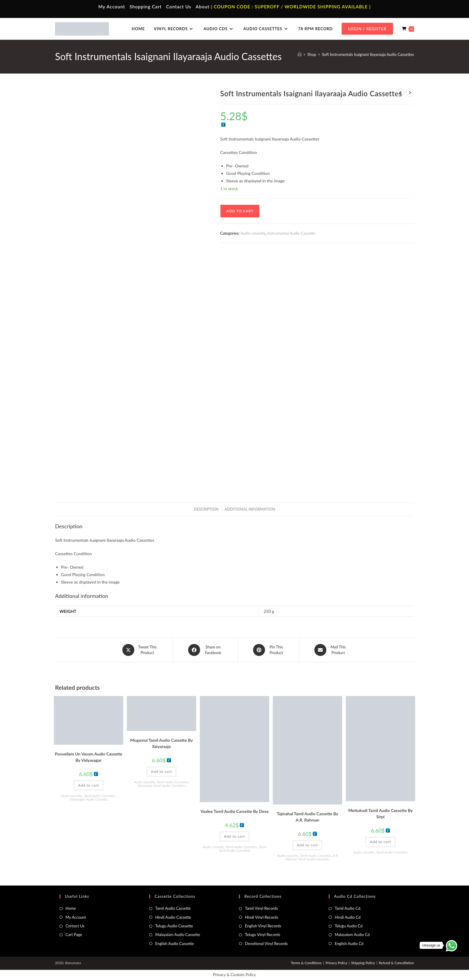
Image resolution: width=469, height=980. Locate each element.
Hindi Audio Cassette (173, 917)
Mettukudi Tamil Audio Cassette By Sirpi (380, 813)
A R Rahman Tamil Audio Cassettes (312, 857)
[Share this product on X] (140, 650)
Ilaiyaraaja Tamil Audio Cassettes (162, 786)
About (202, 7)
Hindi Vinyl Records (262, 917)
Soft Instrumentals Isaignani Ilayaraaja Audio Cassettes (368, 54)
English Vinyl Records (263, 926)
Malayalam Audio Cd (352, 935)
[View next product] (410, 93)
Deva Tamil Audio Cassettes (242, 848)
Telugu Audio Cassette (174, 926)
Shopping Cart (146, 7)
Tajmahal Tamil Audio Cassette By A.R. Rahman (307, 816)
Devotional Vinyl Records (266, 943)
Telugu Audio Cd (349, 926)
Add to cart (240, 211)
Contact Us (179, 7)
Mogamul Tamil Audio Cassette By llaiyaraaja (161, 743)
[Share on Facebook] (205, 650)
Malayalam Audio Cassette (178, 935)
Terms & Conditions (306, 963)
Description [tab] (206, 509)
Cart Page (74, 935)
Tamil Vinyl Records (261, 908)
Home (71, 908)
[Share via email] (331, 650)
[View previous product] (401, 93)
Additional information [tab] (250, 509)
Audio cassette (253, 233)
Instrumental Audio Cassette (291, 233)
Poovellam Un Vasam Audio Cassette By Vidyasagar (89, 757)
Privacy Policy (336, 963)
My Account (112, 7)
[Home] (300, 54)
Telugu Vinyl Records (263, 935)
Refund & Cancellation (396, 963)
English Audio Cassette (175, 943)
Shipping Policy (363, 963)
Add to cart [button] (89, 785)
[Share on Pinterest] (269, 650)
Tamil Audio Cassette (173, 908)
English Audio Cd (349, 943)
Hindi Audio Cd (348, 917)
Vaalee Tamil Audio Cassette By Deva (234, 811)
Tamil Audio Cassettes (100, 795)
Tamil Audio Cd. (348, 908)
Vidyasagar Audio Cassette (89, 799)
